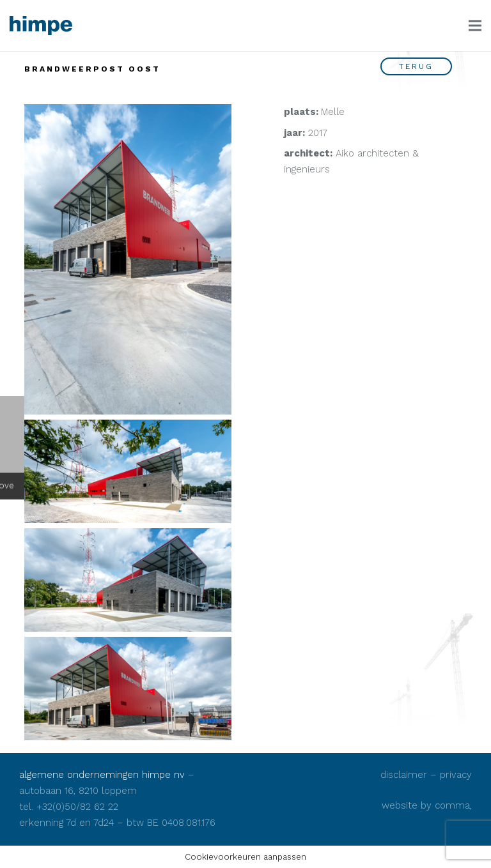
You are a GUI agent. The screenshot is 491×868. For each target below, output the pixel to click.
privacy (456, 775)
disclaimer (404, 775)
